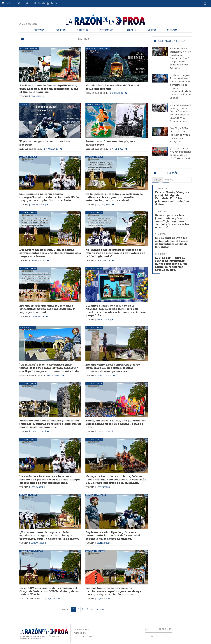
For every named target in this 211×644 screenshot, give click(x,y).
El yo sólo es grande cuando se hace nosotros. (45, 143)
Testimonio (106, 30)
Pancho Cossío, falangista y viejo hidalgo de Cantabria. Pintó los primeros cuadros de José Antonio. (180, 58)
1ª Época (172, 30)
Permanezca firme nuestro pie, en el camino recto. (111, 143)
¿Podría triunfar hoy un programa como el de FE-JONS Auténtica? (180, 153)
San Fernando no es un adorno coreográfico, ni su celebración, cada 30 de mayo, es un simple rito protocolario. (49, 197)
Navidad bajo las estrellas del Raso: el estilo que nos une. (112, 87)
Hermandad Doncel (97, 93)
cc (56, 3)
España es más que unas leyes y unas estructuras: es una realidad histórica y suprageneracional (47, 309)
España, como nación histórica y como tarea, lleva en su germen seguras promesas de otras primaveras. (113, 368)
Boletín (61, 30)
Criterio (82, 30)
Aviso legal (80, 633)
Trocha (24, 96)
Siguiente (100, 609)
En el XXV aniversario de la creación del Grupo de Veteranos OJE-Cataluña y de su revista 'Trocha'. (49, 591)
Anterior (66, 609)
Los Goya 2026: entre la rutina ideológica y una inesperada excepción (180, 135)
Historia (130, 30)
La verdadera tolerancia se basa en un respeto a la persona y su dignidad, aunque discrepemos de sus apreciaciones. (50, 480)
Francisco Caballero (32, 599)
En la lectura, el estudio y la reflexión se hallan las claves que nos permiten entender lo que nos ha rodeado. (114, 197)
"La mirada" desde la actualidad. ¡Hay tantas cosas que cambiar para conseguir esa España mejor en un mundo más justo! (49, 368)
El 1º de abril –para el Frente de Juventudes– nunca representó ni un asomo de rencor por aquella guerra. (171, 264)
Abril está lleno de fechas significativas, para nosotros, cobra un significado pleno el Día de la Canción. (49, 89)
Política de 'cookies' (85, 637)
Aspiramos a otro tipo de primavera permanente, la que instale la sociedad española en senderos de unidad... (113, 536)
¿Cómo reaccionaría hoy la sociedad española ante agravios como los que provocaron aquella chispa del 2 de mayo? (49, 536)
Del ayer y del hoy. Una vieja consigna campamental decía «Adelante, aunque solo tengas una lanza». (50, 253)
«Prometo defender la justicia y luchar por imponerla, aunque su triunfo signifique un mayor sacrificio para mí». (50, 424)
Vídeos (152, 30)
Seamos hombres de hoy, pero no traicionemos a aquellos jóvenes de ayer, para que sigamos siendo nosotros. (114, 591)
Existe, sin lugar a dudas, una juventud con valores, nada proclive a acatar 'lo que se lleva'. (116, 424)
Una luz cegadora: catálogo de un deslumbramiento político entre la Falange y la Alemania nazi (181, 113)
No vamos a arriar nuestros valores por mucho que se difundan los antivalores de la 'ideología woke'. (115, 253)
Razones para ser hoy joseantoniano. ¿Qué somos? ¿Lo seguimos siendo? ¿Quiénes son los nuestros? (172, 221)
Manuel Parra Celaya (32, 375)
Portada (39, 30)
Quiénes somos (82, 629)
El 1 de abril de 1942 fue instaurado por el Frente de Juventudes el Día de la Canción (172, 243)
